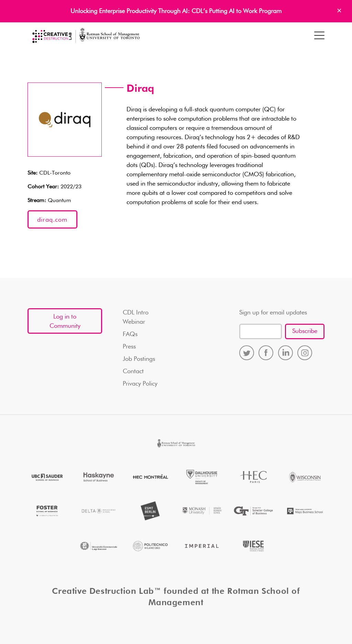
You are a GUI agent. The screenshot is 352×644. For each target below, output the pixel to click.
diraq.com (52, 220)
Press (129, 347)
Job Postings (139, 359)
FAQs (130, 334)
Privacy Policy (140, 384)
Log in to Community (65, 321)
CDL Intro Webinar (136, 317)
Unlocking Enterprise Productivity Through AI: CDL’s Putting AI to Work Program (176, 11)
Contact (133, 371)
